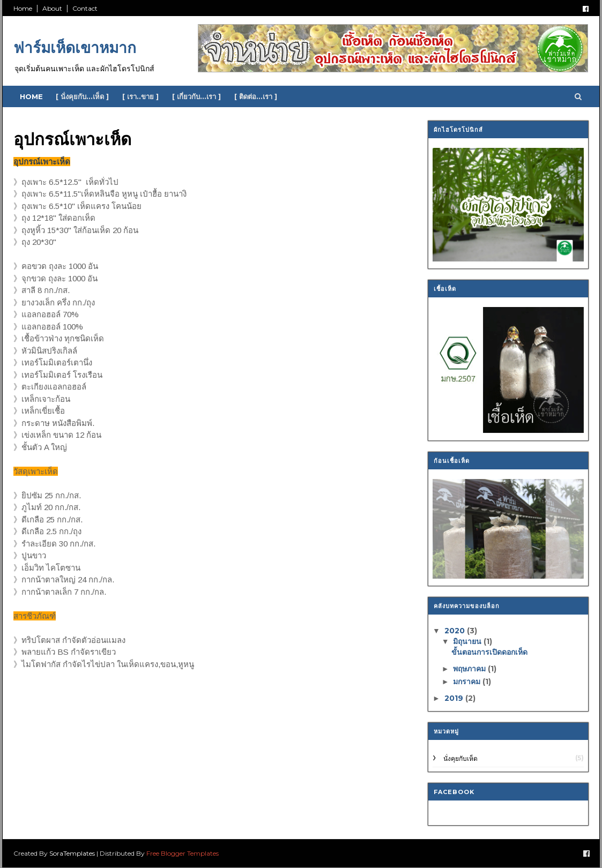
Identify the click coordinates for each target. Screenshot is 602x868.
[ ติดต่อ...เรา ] (256, 96)
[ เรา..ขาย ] (140, 96)
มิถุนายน (468, 641)
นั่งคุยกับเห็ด (460, 758)
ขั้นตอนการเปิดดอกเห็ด (489, 652)
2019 (455, 698)
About (52, 8)
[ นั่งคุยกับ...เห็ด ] (82, 96)
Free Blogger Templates (183, 853)
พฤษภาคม (470, 669)
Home (23, 8)
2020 (456, 631)
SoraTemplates (72, 853)
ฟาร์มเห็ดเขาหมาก (75, 48)
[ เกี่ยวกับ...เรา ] (196, 96)
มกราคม (468, 682)
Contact (85, 8)
